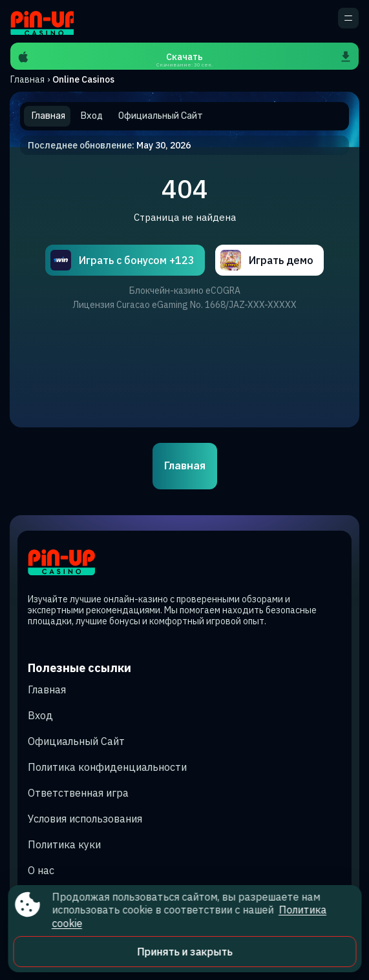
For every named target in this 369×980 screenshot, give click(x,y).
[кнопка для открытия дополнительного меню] (348, 18)
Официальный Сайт (76, 741)
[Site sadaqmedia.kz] (42, 21)
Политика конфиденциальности (107, 767)
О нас (41, 870)
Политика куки (64, 844)
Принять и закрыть (184, 952)
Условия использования (85, 819)
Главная (27, 79)
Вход (40, 715)
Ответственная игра (78, 793)
